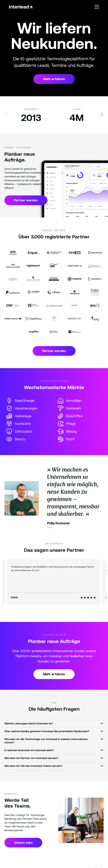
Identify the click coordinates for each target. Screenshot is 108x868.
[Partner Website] (13, 253)
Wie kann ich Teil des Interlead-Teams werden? (54, 766)
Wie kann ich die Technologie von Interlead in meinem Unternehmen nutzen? (54, 740)
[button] (102, 115)
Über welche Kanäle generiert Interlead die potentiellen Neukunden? (54, 731)
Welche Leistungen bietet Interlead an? (54, 723)
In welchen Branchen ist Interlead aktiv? (54, 750)
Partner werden (26, 200)
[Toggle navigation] (97, 7)
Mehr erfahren (54, 79)
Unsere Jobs (23, 843)
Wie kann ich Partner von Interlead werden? (54, 758)
